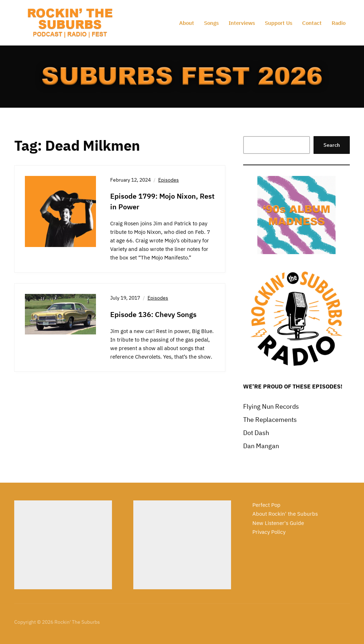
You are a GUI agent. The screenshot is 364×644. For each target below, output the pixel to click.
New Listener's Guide (278, 523)
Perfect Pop (266, 505)
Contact (312, 23)
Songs (211, 23)
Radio (339, 23)
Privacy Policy (269, 532)
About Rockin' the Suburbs (285, 514)
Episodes (168, 180)
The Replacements (270, 420)
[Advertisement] (63, 545)
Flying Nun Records (271, 406)
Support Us (279, 23)
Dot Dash (256, 433)
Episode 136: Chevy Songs (153, 314)
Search (332, 145)
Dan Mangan (261, 446)
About (187, 23)
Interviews (242, 23)
